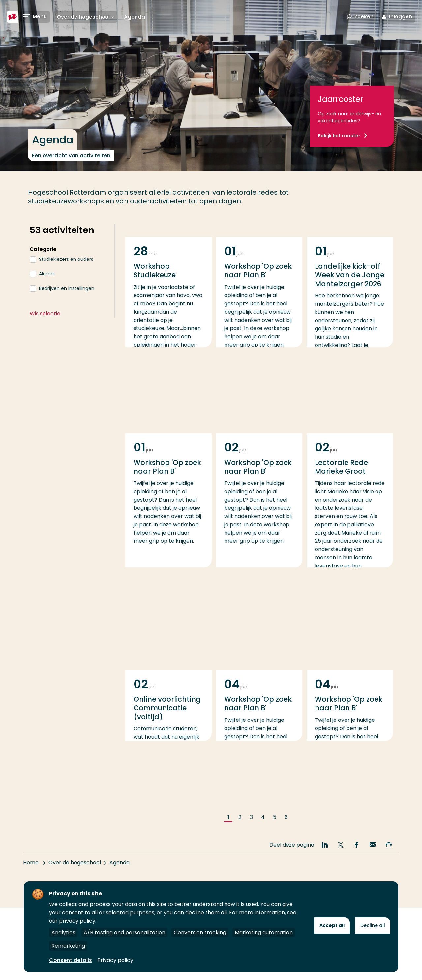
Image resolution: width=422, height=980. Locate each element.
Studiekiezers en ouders (66, 259)
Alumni (47, 274)
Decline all (373, 925)
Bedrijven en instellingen (67, 288)
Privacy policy (115, 960)
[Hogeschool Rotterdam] (13, 17)
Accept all (332, 925)
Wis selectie (45, 313)
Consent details (71, 960)
